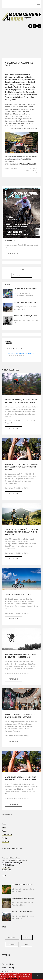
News (4, 827)
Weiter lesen (13, 253)
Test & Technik (7, 834)
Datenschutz (6, 870)
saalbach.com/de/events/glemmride (23, 164)
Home (4, 824)
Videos (4, 831)
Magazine (5, 842)
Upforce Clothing (8, 968)
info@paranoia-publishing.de (12, 863)
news (27, 937)
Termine (5, 838)
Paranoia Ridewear (8, 964)
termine (12, 944)
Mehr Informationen (13, 979)
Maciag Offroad (7, 971)
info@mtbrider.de (8, 865)
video (26, 944)
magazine (12, 937)
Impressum (6, 867)
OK (37, 976)
